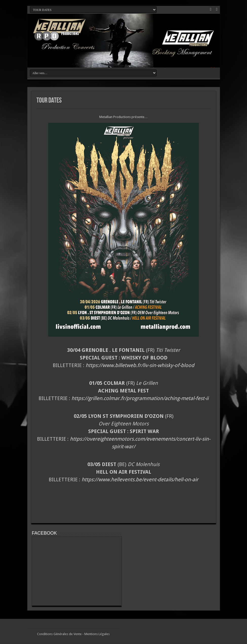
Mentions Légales (97, 634)
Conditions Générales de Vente (59, 634)
